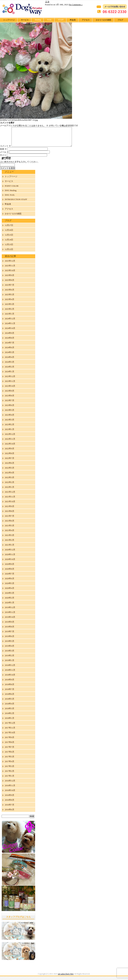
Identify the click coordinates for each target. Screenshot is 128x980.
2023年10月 (10, 390)
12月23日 (9, 248)
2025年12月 (10, 265)
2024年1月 (10, 375)
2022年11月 (10, 443)
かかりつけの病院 (104, 20)
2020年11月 (10, 558)
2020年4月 (10, 592)
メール (4, 156)
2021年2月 (10, 544)
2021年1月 (10, 549)
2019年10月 (10, 621)
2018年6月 (10, 698)
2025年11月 (10, 269)
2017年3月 (10, 770)
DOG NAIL (10, 199)
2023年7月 (10, 404)
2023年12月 (10, 380)
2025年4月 (10, 303)
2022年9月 (10, 452)
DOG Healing (11, 194)
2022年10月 (10, 448)
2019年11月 (10, 616)
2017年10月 (10, 736)
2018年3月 (10, 712)
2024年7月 (10, 346)
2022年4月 (10, 476)
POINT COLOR (12, 190)
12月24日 (9, 243)
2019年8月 (10, 630)
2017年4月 (10, 765)
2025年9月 (10, 279)
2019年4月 (10, 650)
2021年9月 (10, 510)
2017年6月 (10, 756)
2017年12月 (10, 727)
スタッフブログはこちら (18, 921)
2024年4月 (10, 361)
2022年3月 (10, 481)
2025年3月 (10, 308)
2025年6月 (10, 294)
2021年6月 (10, 525)
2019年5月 (10, 645)
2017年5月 (10, 760)
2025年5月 (10, 298)
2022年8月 (10, 457)
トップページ (9, 20)
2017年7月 (10, 751)
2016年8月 (10, 804)
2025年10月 (10, 274)
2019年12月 (10, 611)
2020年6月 (10, 582)
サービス (25, 20)
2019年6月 (10, 640)
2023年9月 (10, 395)
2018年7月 (10, 693)
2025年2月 (10, 313)
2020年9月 (10, 568)
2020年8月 (10, 573)
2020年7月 (10, 578)
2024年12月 (10, 322)
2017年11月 (10, 732)
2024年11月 (10, 327)
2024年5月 (10, 356)
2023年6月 (10, 409)
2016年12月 (10, 784)
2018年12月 (10, 669)
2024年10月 (10, 332)
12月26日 (9, 234)
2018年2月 (10, 717)
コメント (5, 150)
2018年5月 (10, 703)
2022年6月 (10, 467)
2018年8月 (10, 688)
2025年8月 (10, 284)
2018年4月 (10, 707)
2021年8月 (10, 515)
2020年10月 (10, 563)
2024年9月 (10, 337)
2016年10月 (10, 794)
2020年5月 (10, 587)
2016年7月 (10, 809)
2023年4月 (10, 419)
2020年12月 (10, 553)
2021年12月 (10, 496)
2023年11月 (10, 385)
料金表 (73, 20)
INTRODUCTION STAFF (16, 203)
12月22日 (9, 253)
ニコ (47, 2)
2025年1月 (10, 318)
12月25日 (9, 239)
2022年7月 (10, 462)
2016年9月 (10, 799)
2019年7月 (10, 635)
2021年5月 (10, 529)
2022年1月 (10, 491)
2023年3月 (10, 423)
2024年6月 (10, 351)
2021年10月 (10, 505)
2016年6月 (10, 813)
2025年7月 (10, 289)
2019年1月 (10, 664)
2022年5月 (10, 472)
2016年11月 (10, 789)
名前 (3, 153)
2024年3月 (10, 366)
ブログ (120, 20)
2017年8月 (10, 746)
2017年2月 (10, 775)
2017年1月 (10, 780)
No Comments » (76, 5)
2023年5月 (10, 414)
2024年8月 (10, 342)
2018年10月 (10, 679)
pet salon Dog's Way (66, 978)
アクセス (86, 20)
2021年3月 (10, 539)
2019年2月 (10, 659)
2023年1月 (10, 433)
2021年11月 (10, 501)
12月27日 (9, 229)
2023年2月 (10, 428)
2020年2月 (10, 602)
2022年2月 (10, 486)
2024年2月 (10, 371)
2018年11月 (10, 674)
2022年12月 (10, 438)
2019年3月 (10, 655)
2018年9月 (10, 683)
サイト (3, 159)
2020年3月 (10, 597)
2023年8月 (10, 399)
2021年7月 (10, 520)
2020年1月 (10, 606)
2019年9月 (10, 626)
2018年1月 (10, 722)
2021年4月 (10, 534)
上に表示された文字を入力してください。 (20, 166)
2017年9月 (10, 741)
